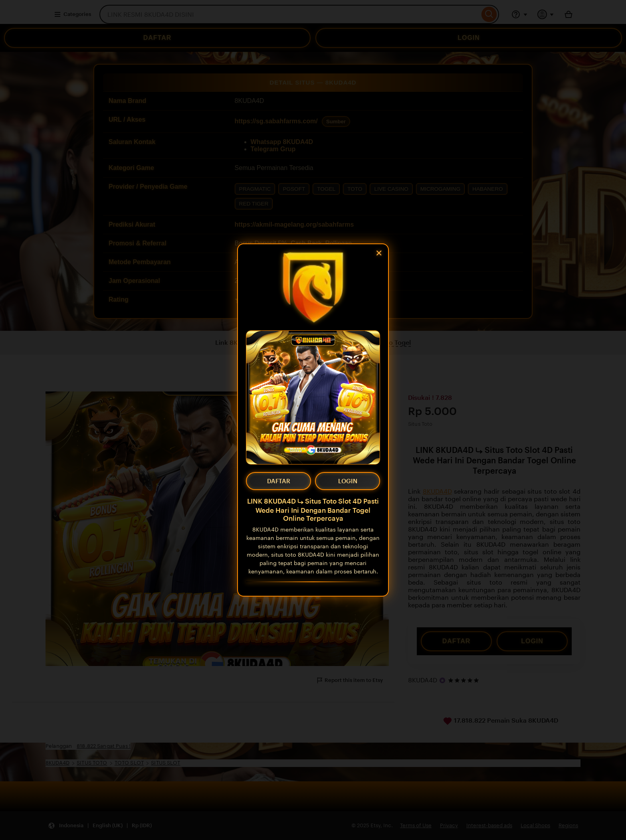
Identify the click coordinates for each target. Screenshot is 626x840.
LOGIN (348, 481)
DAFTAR (279, 481)
